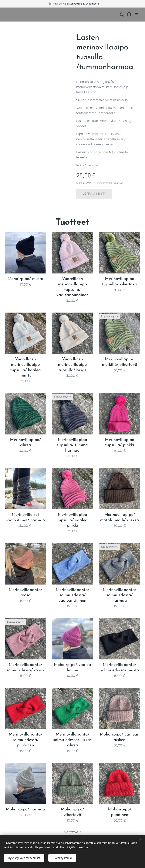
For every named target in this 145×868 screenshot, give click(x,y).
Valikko (137, 15)
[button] (121, 15)
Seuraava (71, 832)
